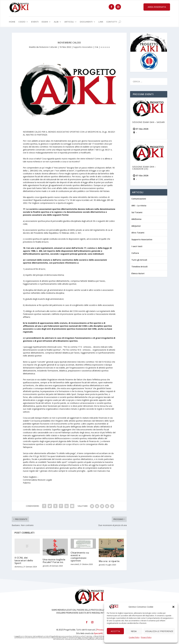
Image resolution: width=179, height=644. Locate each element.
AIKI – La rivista (139, 206)
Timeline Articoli (139, 267)
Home (12, 22)
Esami (45, 22)
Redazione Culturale (48, 47)
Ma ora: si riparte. (109, 561)
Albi (56, 22)
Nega (134, 631)
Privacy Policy (146, 637)
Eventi (35, 22)
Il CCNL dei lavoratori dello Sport (24, 560)
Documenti (86, 22)
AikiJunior (136, 226)
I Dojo (22, 22)
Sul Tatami (137, 212)
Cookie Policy (134, 637)
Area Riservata (157, 7)
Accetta (115, 631)
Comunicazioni (139, 199)
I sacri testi (137, 246)
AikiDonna (136, 219)
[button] (173, 607)
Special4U (98, 633)
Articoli (69, 22)
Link (101, 22)
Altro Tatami (138, 233)
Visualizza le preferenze (159, 631)
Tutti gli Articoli (139, 260)
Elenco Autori (138, 273)
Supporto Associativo (83, 47)
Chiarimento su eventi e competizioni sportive (80, 557)
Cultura (135, 253)
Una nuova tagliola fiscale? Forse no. (54, 561)
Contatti (112, 22)
